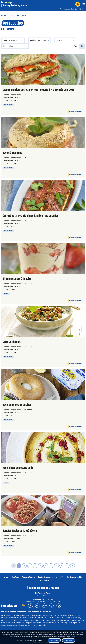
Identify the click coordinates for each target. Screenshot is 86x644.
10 (67, 566)
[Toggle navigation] (84, 5)
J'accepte (69, 640)
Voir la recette (75, 111)
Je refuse (54, 640)
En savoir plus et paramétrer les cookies (29, 640)
